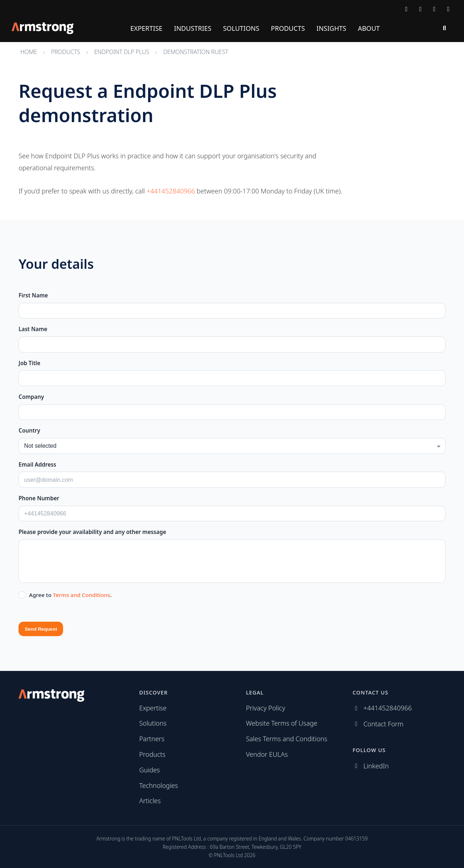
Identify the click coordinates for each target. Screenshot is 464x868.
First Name (33, 295)
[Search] (444, 28)
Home (29, 52)
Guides (150, 770)
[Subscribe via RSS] (449, 9)
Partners (152, 739)
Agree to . (70, 595)
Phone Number (39, 498)
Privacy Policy (265, 708)
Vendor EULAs (267, 754)
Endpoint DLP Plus (122, 52)
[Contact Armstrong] (407, 9)
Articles (150, 801)
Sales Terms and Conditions (287, 739)
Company (31, 397)
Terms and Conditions (82, 595)
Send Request (41, 629)
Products (288, 28)
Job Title (29, 363)
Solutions (241, 28)
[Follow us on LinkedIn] (434, 9)
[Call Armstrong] (421, 9)
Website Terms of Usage (281, 723)
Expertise (146, 28)
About (369, 28)
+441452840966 (171, 191)
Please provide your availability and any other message (92, 532)
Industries (193, 28)
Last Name (33, 329)
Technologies (159, 785)
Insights (331, 28)
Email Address (37, 464)
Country (29, 430)
